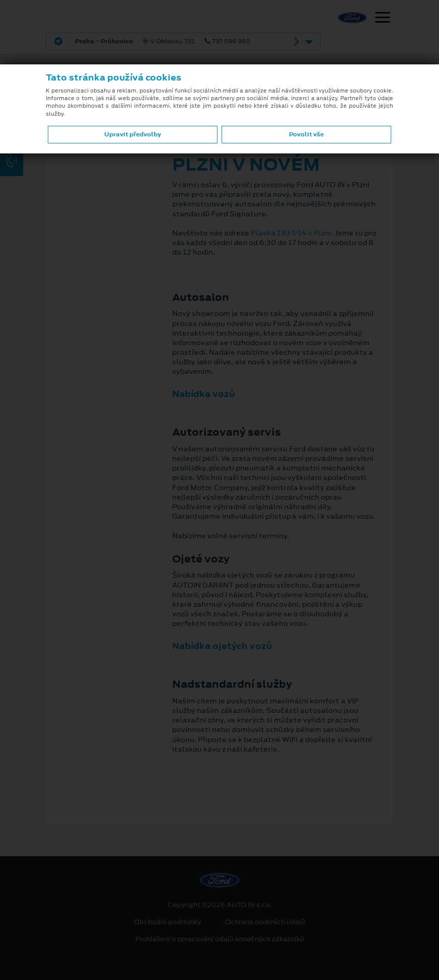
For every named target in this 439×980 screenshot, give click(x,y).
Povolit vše (306, 134)
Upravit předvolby (133, 134)
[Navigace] (383, 19)
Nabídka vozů (203, 394)
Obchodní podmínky (167, 922)
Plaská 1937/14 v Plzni (291, 233)
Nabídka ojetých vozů (222, 646)
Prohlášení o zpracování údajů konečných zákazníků (220, 939)
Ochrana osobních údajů (265, 922)
